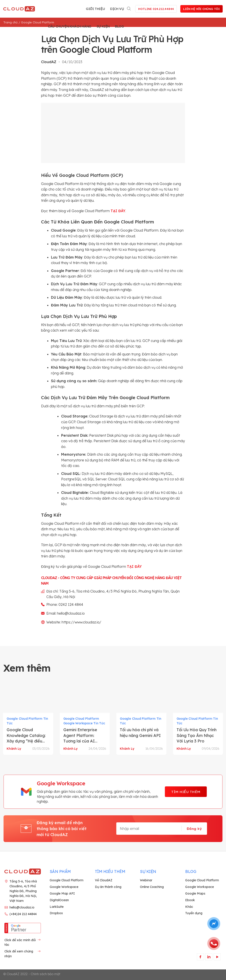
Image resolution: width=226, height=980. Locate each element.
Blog (119, 26)
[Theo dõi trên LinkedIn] (209, 957)
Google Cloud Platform (38, 22)
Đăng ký (194, 829)
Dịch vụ (117, 9)
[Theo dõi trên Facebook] (200, 957)
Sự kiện (103, 26)
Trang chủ (10, 22)
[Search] (129, 8)
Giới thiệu (95, 9)
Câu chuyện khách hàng (70, 26)
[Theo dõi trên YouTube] (217, 957)
